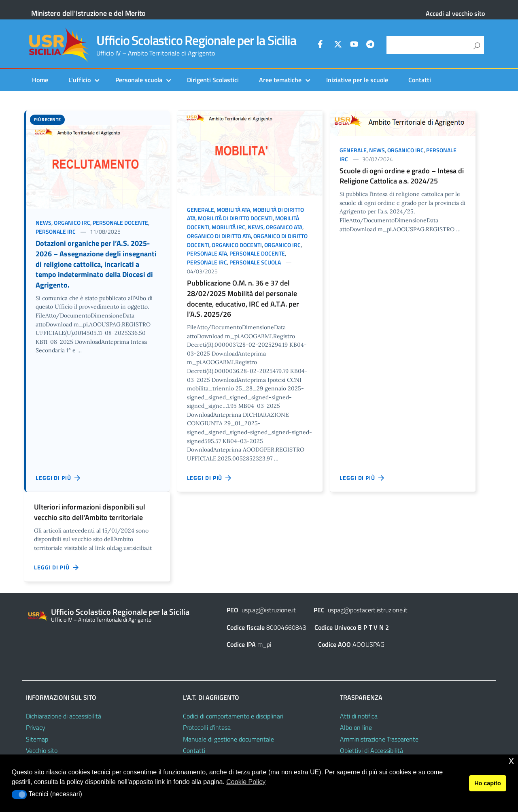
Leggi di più (58, 478)
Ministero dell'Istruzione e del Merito (88, 13)
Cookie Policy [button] (246, 782)
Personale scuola (139, 80)
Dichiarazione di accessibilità (64, 716)
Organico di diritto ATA (219, 236)
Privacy (36, 727)
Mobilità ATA (233, 210)
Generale (201, 210)
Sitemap (37, 739)
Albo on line (356, 727)
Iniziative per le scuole (357, 80)
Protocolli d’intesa (207, 727)
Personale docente (120, 223)
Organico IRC (72, 223)
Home (40, 80)
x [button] (511, 760)
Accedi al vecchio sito (455, 13)
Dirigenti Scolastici (213, 80)
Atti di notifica (359, 716)
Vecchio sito (42, 750)
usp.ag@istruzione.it (269, 610)
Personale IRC (56, 231)
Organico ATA (284, 227)
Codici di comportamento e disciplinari (233, 716)
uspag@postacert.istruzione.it (368, 610)
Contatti (420, 80)
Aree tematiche (280, 80)
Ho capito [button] (488, 783)
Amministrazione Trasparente (379, 739)
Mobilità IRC (228, 227)
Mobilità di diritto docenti (235, 218)
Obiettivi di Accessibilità (372, 750)
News (44, 223)
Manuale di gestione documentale (228, 739)
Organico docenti (237, 245)
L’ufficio (80, 80)
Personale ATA (207, 253)
